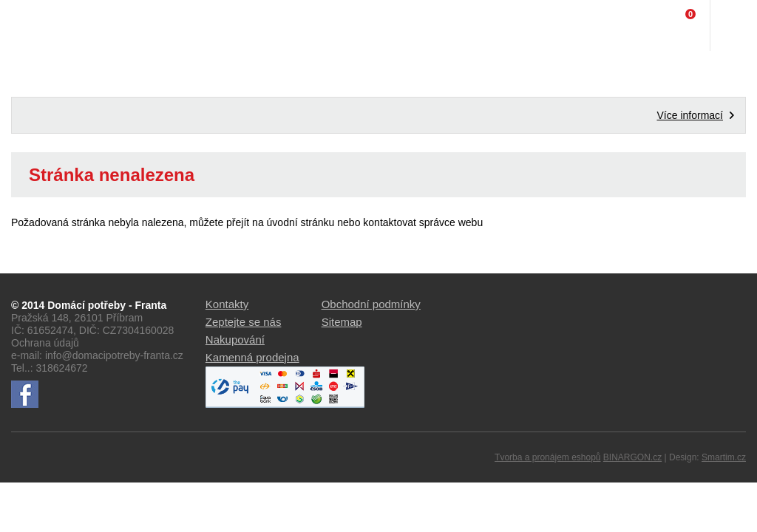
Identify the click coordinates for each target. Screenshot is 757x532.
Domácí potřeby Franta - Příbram (42, 26)
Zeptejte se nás (244, 322)
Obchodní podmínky (371, 304)
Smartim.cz (724, 457)
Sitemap (342, 322)
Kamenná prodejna (252, 357)
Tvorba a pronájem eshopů (547, 457)
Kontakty (227, 304)
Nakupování (235, 340)
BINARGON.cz (632, 457)
